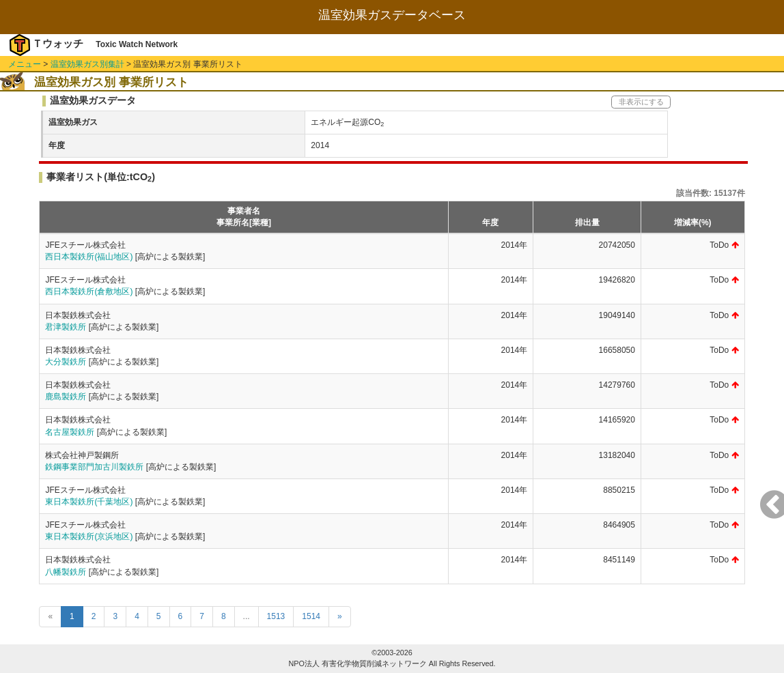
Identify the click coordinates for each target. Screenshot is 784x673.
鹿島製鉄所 (66, 397)
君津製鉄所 (66, 327)
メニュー (25, 64)
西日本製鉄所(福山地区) (89, 257)
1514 (311, 616)
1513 (276, 616)
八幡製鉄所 (66, 572)
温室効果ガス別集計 (87, 64)
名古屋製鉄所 (70, 432)
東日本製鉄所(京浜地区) (89, 536)
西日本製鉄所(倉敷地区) (89, 291)
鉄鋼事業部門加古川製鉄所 (94, 467)
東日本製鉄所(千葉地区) (89, 502)
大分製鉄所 (66, 362)
